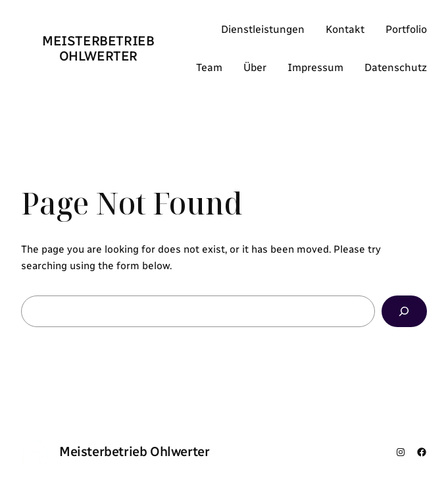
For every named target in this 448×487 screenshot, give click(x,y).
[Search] (404, 312)
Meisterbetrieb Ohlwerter (98, 48)
